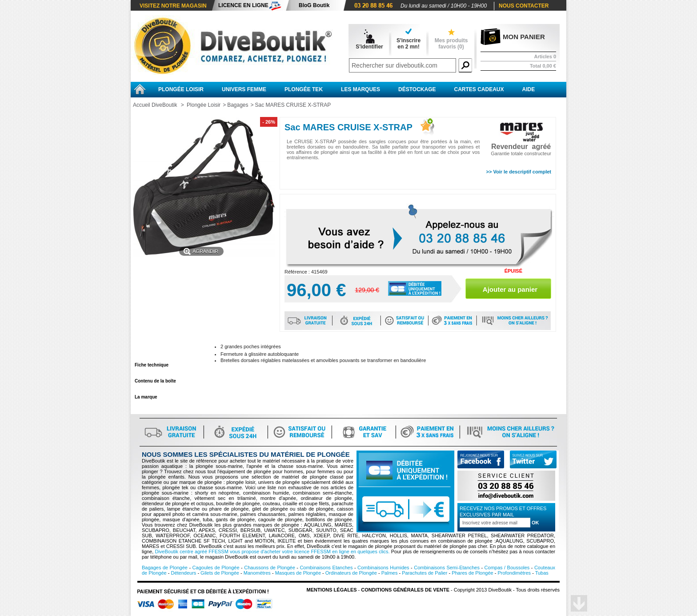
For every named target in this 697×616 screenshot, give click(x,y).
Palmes (390, 573)
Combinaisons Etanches (326, 568)
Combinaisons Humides (383, 568)
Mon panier (524, 37)
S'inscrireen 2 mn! (409, 44)
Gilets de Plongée (220, 573)
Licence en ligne (243, 5)
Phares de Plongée (473, 573)
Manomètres (257, 573)
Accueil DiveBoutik (155, 105)
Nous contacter (524, 6)
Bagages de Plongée (165, 568)
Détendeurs (183, 573)
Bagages (238, 105)
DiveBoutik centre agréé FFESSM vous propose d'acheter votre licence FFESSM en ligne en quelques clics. (272, 552)
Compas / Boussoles (507, 568)
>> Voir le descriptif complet (519, 172)
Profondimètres (515, 573)
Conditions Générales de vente (405, 590)
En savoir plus (150, 349)
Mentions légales (332, 590)
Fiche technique (152, 365)
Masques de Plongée (298, 573)
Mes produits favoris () (451, 44)
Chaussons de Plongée (270, 568)
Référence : (298, 272)
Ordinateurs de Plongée (351, 573)
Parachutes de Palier (425, 573)
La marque (146, 397)
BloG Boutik (314, 5)
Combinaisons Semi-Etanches (447, 568)
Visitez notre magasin (173, 6)
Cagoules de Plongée (216, 568)
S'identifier (369, 47)
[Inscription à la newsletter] (495, 523)
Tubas (542, 573)
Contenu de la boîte (155, 381)
